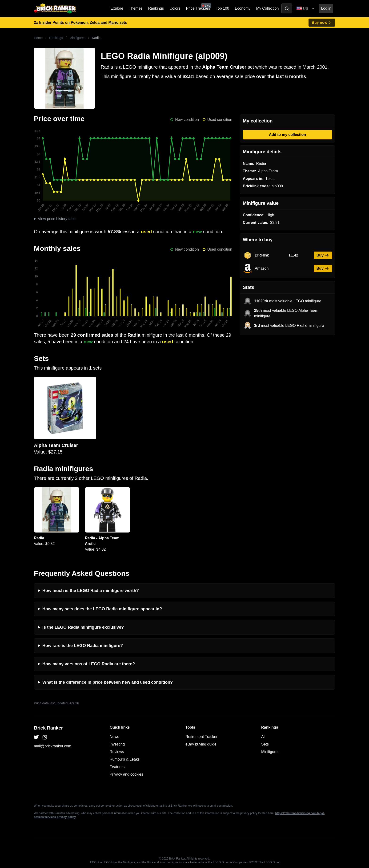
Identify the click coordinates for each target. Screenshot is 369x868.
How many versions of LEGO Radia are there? (89, 664)
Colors (175, 8)
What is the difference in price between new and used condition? (108, 682)
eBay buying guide (201, 744)
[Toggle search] (287, 8)
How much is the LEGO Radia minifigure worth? (91, 591)
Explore (117, 8)
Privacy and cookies (126, 774)
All (263, 737)
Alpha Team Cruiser (224, 67)
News (114, 737)
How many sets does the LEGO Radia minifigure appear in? (102, 609)
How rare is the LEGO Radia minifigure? (83, 646)
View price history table (57, 219)
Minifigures (77, 38)
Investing (117, 744)
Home (38, 38)
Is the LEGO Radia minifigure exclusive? (83, 627)
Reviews (117, 752)
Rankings (156, 8)
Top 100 (223, 8)
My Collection (267, 8)
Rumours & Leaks (125, 759)
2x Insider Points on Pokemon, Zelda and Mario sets (80, 22)
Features (117, 767)
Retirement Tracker (201, 737)
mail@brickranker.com (53, 746)
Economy (243, 8)
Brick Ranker (48, 728)
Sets (265, 744)
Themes (136, 8)
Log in (326, 8)
